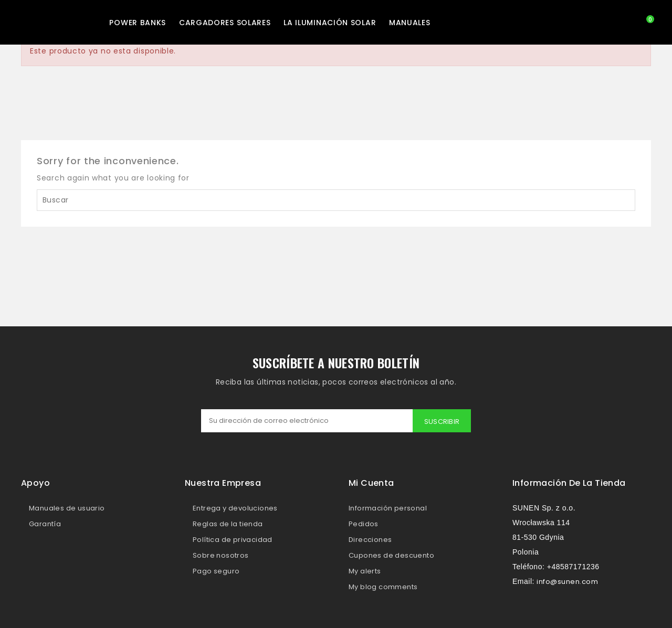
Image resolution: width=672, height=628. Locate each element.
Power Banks (138, 23)
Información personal (388, 508)
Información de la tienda (569, 483)
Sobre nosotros (221, 555)
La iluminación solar (330, 23)
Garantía (45, 524)
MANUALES (410, 23)
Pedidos (364, 524)
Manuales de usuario (67, 508)
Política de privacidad (233, 540)
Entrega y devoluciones (235, 508)
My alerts (365, 571)
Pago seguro (216, 571)
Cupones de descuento (391, 555)
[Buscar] (336, 200)
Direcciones (370, 540)
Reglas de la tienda (228, 524)
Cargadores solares (225, 23)
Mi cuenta (371, 483)
